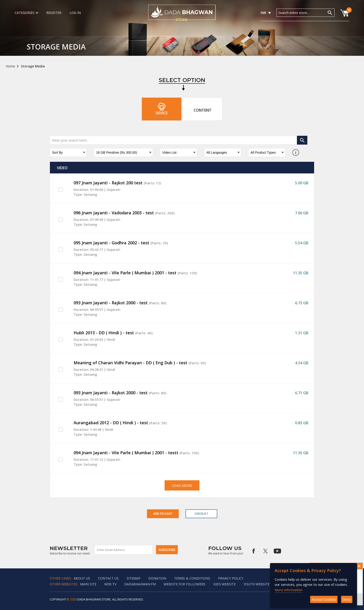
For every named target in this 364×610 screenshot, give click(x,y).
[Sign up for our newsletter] (124, 550)
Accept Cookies (324, 599)
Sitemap (133, 578)
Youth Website (257, 584)
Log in (75, 13)
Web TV (110, 584)
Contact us (108, 578)
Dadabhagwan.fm (140, 584)
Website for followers (185, 584)
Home (10, 66)
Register (54, 13)
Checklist (201, 514)
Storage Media (33, 66)
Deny (347, 599)
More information (288, 590)
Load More (182, 485)
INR (263, 13)
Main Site (88, 584)
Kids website (224, 584)
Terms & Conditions (192, 578)
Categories (26, 13)
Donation (157, 578)
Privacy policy (231, 578)
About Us (82, 578)
